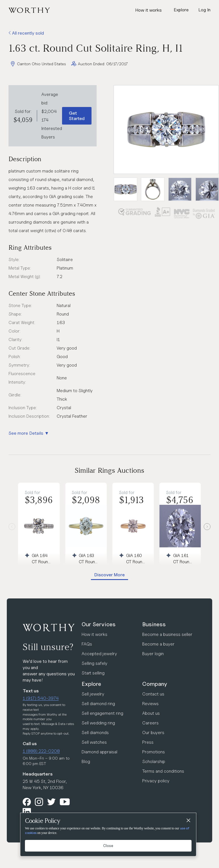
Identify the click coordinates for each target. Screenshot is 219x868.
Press (148, 742)
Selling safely (94, 663)
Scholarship (154, 761)
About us (151, 713)
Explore (91, 684)
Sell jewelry (93, 694)
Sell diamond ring (98, 704)
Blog (86, 761)
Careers (150, 723)
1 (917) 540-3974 (41, 698)
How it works (148, 10)
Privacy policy (156, 781)
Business (154, 624)
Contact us (153, 694)
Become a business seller (167, 634)
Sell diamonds (95, 733)
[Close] (188, 821)
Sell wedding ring (98, 723)
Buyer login (153, 654)
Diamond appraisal (99, 752)
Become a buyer (158, 644)
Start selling (93, 673)
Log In (204, 10)
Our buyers (153, 733)
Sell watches (94, 742)
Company (155, 684)
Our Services (99, 624)
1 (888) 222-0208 (41, 751)
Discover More (109, 575)
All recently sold (26, 33)
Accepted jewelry (99, 654)
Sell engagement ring (102, 713)
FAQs (87, 644)
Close (108, 846)
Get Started (77, 116)
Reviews (150, 704)
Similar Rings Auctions (109, 470)
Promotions (154, 752)
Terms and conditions (163, 771)
